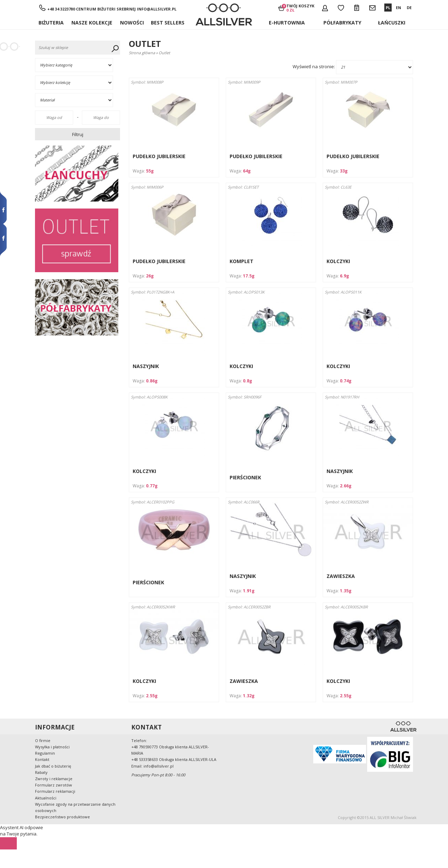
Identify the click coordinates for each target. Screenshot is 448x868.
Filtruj (78, 134)
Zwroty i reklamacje (54, 779)
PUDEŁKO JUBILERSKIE (159, 156)
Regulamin (45, 753)
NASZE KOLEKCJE (92, 23)
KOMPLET (241, 261)
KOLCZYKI (338, 261)
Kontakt (42, 759)
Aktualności (46, 798)
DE (409, 8)
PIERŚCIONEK (245, 477)
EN (398, 8)
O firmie (43, 740)
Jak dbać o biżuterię (53, 766)
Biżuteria (51, 23)
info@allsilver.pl (157, 9)
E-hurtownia (287, 23)
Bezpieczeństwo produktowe (62, 817)
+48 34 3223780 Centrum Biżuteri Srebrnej (92, 9)
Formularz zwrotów (54, 785)
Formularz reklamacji (55, 791)
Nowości (132, 23)
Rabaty (41, 772)
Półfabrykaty (342, 23)
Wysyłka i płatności (52, 747)
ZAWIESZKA (341, 576)
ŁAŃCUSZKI (392, 23)
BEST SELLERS (168, 23)
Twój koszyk (300, 8)
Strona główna (142, 53)
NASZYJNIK (146, 366)
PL (388, 8)
